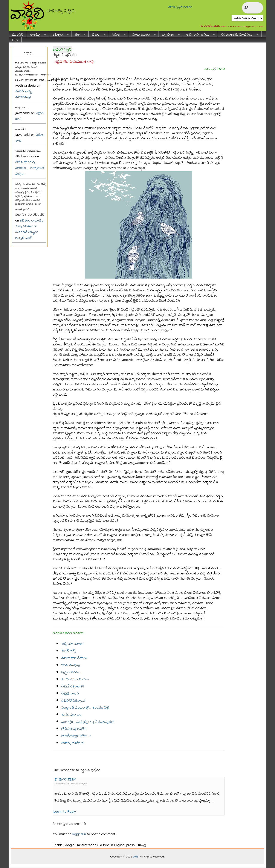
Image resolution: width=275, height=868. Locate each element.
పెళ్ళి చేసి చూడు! (73, 644)
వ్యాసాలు (169, 34)
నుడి (15, 40)
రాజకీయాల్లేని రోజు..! (76, 736)
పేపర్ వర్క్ (69, 651)
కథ (79, 34)
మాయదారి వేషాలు (74, 658)
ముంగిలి (18, 34)
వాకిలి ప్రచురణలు (180, 7)
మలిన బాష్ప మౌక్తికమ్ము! (24, 94)
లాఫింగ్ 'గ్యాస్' (62, 49)
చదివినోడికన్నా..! (73, 700)
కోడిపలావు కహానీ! (74, 729)
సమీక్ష (117, 34)
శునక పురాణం (71, 714)
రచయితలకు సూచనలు (238, 34)
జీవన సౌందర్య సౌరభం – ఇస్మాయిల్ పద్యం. (30, 168)
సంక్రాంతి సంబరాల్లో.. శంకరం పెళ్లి (85, 707)
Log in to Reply (65, 811)
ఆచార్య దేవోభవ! (73, 743)
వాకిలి (136, 856)
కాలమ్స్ (36, 34)
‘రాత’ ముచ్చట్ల (71, 665)
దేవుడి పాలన (70, 693)
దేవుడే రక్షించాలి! (73, 686)
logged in (79, 834)
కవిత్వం (59, 34)
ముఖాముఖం (142, 34)
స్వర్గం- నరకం (71, 672)
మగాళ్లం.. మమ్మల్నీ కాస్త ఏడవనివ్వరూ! (88, 721)
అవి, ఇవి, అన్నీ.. (199, 34)
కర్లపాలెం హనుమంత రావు (74, 61)
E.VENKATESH (65, 779)
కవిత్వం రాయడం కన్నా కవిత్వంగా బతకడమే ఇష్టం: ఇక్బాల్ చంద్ (29, 229)
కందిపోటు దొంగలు (75, 679)
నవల (97, 34)
